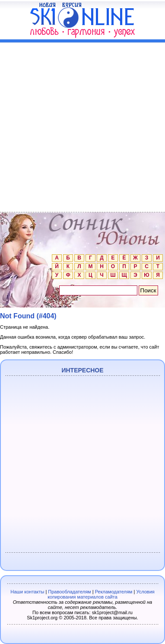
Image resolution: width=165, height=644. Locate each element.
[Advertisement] (82, 125)
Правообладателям (69, 592)
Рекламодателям (114, 592)
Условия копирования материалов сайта (101, 594)
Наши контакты (27, 592)
